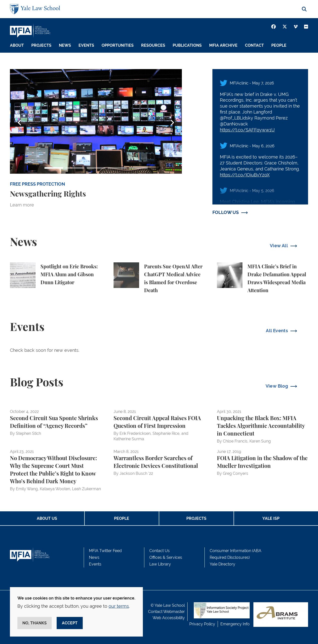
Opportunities (118, 45)
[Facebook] (274, 27)
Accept (70, 623)
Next (172, 123)
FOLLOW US (226, 212)
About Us (47, 518)
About (17, 45)
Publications (187, 45)
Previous (20, 123)
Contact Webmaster (166, 612)
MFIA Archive (223, 45)
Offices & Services (166, 557)
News (65, 45)
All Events (277, 331)
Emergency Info (235, 624)
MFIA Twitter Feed (105, 551)
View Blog (277, 386)
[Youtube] (306, 27)
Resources (153, 45)
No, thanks (35, 623)
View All (279, 246)
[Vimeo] (296, 27)
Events (86, 45)
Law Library (160, 564)
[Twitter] (285, 27)
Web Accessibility (169, 618)
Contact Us (159, 551)
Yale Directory (222, 564)
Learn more (22, 205)
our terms (119, 606)
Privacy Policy (202, 624)
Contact (254, 45)
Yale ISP (271, 518)
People (279, 45)
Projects (41, 45)
